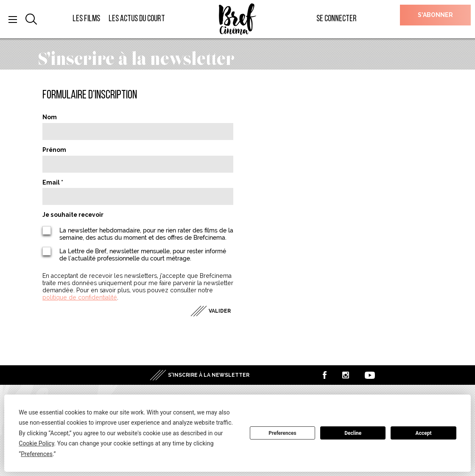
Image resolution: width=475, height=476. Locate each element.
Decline (353, 433)
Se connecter (337, 19)
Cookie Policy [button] (36, 443)
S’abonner (435, 15)
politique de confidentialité (80, 297)
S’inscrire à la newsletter (209, 375)
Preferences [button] (37, 454)
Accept (424, 433)
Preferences (282, 433)
